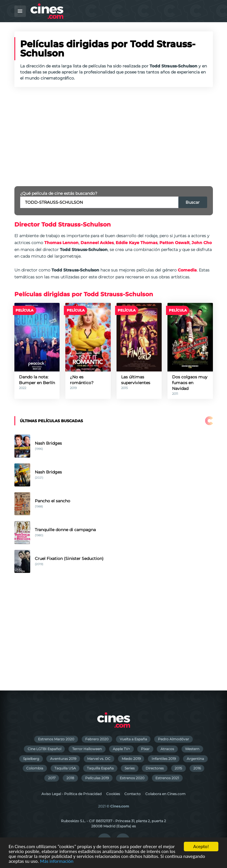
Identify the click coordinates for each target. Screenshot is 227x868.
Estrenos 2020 (132, 778)
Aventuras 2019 (63, 759)
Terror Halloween (87, 749)
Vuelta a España (133, 739)
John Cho (202, 243)
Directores (155, 768)
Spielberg (31, 759)
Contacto (132, 794)
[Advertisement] (114, 137)
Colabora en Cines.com (165, 794)
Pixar (145, 749)
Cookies (113, 794)
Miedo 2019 (131, 759)
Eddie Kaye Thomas (137, 243)
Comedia (187, 270)
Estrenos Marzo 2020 (56, 739)
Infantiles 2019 (164, 759)
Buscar (193, 202)
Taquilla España (100, 768)
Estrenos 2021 (167, 778)
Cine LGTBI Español (44, 749)
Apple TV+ (121, 749)
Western (192, 749)
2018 (70, 778)
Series (130, 768)
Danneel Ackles (97, 243)
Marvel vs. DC (99, 759)
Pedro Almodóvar (173, 739)
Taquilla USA (65, 768)
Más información (57, 862)
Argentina (195, 759)
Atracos (167, 749)
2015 (178, 768)
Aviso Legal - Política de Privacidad (71, 794)
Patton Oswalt (174, 243)
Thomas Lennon (61, 243)
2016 (197, 768)
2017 (52, 778)
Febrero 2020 (97, 739)
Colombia (35, 768)
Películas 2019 (97, 778)
